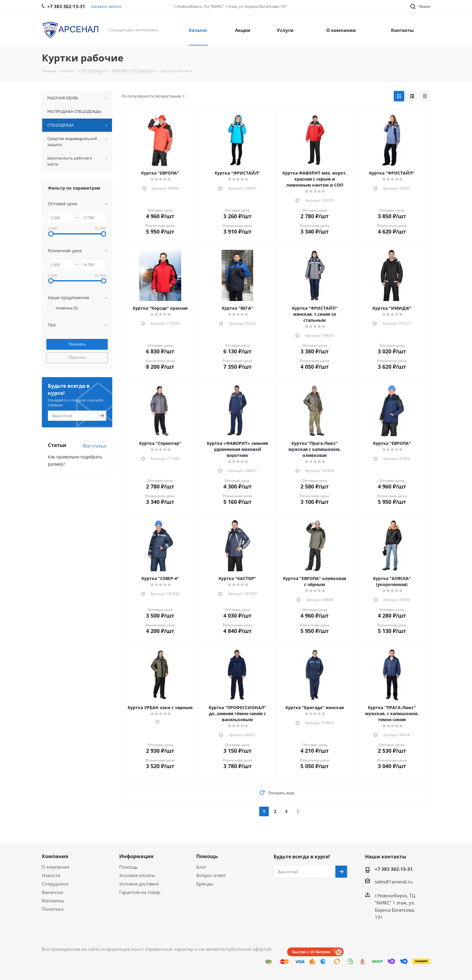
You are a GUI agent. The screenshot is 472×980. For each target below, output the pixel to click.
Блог (201, 867)
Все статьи (95, 446)
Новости (51, 875)
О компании (56, 867)
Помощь (129, 867)
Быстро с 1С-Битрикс (312, 952)
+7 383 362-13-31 (394, 869)
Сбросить (77, 357)
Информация (136, 856)
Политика (53, 909)
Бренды (205, 884)
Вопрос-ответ (211, 875)
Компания (55, 856)
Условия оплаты (137, 875)
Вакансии (53, 892)
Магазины (53, 901)
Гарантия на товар (140, 892)
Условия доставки (139, 884)
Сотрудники (55, 884)
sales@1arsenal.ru (394, 882)
